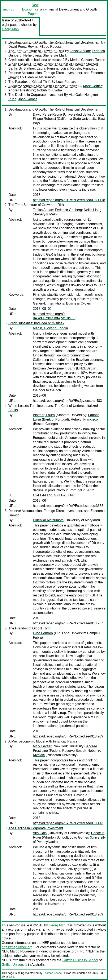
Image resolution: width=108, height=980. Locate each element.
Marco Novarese (22, 951)
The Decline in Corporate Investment (36, 95)
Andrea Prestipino (22, 90)
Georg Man (10, 29)
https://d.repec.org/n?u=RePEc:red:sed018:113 (68, 823)
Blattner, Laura (34, 68)
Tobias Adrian (80, 51)
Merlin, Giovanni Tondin (88, 60)
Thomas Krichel (53, 973)
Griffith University (14, 965)
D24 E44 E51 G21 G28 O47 (54, 495)
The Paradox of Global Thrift (29, 82)
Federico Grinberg (68, 210)
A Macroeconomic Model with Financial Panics (43, 86)
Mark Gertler (93, 86)
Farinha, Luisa (58, 68)
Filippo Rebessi (51, 47)
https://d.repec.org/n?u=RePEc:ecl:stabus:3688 (68, 506)
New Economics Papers (30, 9)
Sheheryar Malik (55, 55)
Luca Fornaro (66, 82)
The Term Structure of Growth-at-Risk (36, 51)
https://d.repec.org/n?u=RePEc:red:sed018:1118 (69, 200)
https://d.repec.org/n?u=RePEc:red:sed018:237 (68, 623)
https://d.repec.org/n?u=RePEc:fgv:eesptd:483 (67, 401)
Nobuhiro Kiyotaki (50, 90)
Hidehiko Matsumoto (40, 77)
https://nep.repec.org (17, 947)
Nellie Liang (32, 55)
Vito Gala (76, 95)
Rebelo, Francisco (84, 68)
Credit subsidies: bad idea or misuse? (36, 60)
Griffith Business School (80, 960)
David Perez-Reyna (23, 47)
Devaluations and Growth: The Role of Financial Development (54, 42)
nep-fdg (9, 9)
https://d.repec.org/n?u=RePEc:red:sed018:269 (68, 914)
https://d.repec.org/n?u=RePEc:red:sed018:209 (68, 736)
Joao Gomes (28, 99)
